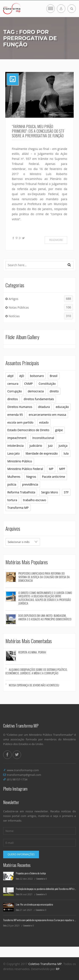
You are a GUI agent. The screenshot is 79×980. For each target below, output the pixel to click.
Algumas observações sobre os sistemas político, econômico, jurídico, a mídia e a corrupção (37, 671)
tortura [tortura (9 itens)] (12, 500)
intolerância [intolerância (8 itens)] (15, 446)
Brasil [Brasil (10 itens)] (54, 376)
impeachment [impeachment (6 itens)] (17, 438)
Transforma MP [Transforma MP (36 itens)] (18, 508)
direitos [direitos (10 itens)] (13, 399)
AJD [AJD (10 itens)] (22, 376)
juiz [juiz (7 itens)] (50, 446)
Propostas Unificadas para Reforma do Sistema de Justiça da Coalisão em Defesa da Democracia (44, 577)
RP (58, 969)
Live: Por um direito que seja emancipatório (34, 904)
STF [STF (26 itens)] (66, 492)
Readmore (56, 240)
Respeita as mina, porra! (32, 652)
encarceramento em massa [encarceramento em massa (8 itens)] (47, 415)
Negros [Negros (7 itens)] (31, 477)
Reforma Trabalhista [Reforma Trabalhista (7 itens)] (21, 492)
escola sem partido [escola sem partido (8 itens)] (20, 422)
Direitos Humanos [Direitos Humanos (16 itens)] (20, 407)
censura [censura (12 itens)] (13, 384)
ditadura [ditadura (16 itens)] (44, 407)
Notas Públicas (41, 307)
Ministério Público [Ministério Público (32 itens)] (20, 461)
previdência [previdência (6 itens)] (30, 484)
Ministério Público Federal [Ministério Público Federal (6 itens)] (25, 469)
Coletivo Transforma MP (45, 964)
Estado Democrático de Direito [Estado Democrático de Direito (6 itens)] (28, 430)
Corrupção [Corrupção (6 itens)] (15, 391)
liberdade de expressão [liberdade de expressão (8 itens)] (42, 453)
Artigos (41, 299)
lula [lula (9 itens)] (66, 453)
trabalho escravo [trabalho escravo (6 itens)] (34, 500)
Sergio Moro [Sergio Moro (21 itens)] (50, 492)
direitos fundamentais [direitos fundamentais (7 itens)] (39, 399)
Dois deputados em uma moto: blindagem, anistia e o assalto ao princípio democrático (45, 617)
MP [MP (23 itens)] (51, 469)
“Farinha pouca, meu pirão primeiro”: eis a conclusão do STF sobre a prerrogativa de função (38, 131)
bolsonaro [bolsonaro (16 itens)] (37, 376)
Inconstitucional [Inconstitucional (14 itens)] (43, 438)
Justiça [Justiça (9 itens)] (63, 446)
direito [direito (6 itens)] (54, 391)
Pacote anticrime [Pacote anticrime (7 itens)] (54, 477)
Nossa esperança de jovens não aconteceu (34, 685)
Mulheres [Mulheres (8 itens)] (14, 477)
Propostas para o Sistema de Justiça (31, 873)
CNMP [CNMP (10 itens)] (28, 384)
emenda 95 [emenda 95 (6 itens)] (15, 415)
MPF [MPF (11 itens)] (62, 469)
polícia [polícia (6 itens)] (12, 484)
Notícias (41, 316)
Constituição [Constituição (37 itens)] (47, 384)
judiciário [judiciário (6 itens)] (36, 446)
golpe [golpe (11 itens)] (59, 430)
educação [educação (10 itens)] (62, 407)
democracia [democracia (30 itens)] (36, 391)
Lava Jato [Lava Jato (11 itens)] (13, 453)
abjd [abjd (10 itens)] (10, 376)
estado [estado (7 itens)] (44, 422)
